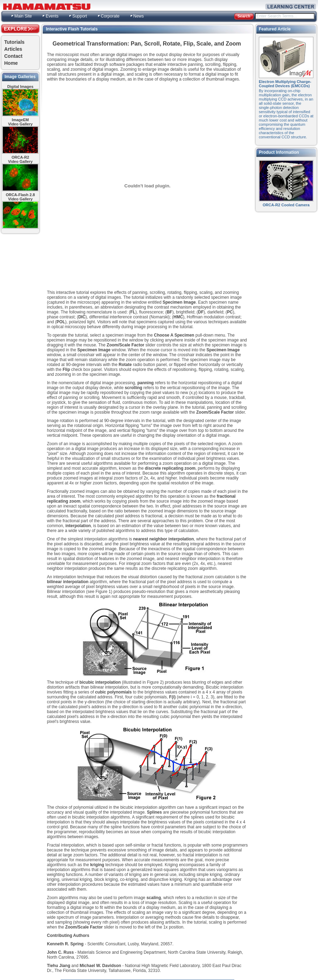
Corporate (110, 16)
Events (52, 16)
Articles (13, 49)
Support (79, 16)
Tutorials (14, 42)
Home (11, 63)
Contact (13, 56)
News (139, 16)
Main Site (23, 16)
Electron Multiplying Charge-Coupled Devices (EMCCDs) (285, 84)
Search (244, 16)
